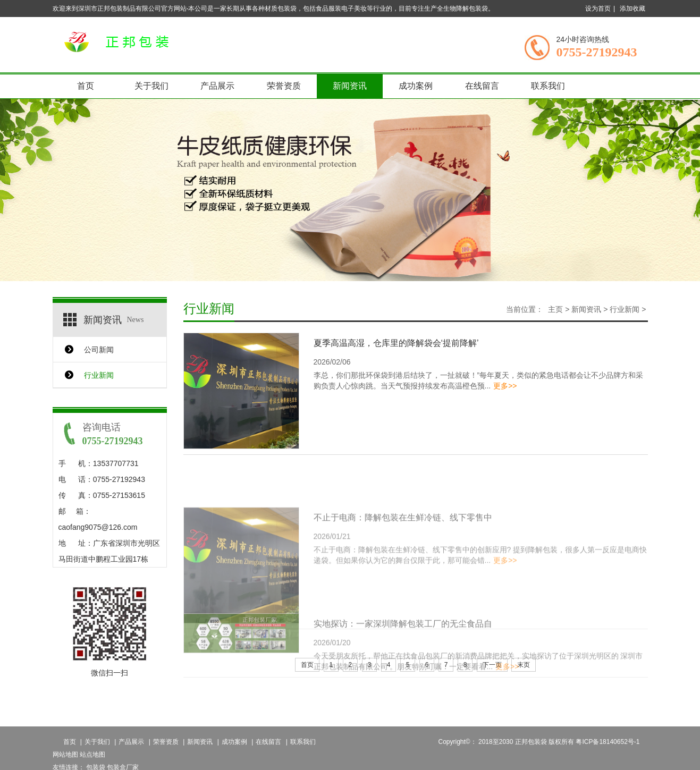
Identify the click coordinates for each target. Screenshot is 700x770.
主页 (555, 309)
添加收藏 (632, 9)
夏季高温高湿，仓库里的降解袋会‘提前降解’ (396, 343)
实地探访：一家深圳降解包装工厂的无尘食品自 (403, 637)
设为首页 (598, 9)
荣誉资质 (284, 86)
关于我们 (151, 86)
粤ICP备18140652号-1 (608, 755)
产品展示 (217, 86)
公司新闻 (99, 350)
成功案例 (416, 86)
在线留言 (482, 86)
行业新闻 (99, 375)
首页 (86, 86)
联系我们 (548, 86)
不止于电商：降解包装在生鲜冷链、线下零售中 (403, 541)
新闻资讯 (350, 86)
